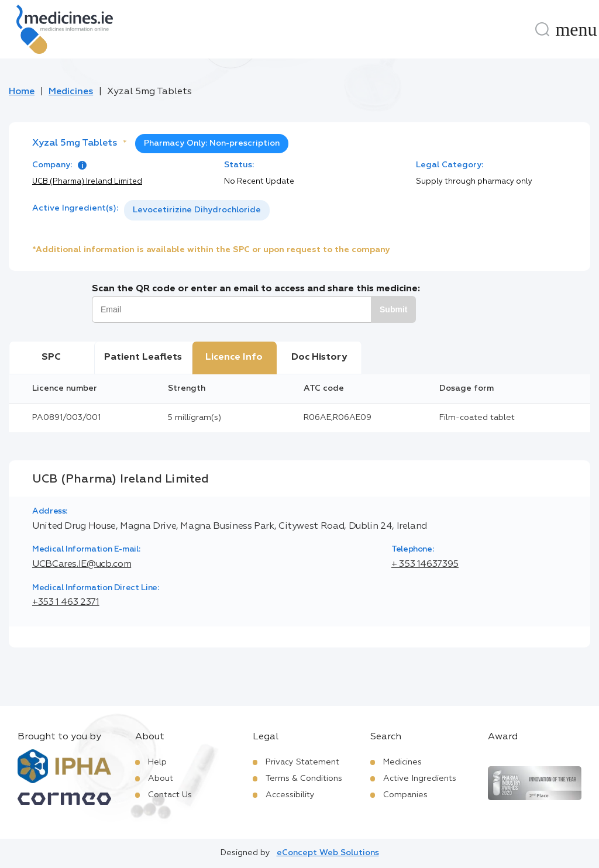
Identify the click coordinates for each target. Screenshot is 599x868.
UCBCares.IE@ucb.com (82, 564)
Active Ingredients (420, 779)
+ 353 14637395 (425, 564)
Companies (405, 795)
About (161, 779)
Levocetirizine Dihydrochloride (197, 210)
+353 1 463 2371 (66, 602)
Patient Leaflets (143, 357)
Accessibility (290, 795)
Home (22, 92)
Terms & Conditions (304, 779)
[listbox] (197, 210)
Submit (393, 309)
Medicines (71, 92)
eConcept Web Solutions (328, 853)
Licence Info (234, 357)
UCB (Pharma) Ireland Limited (87, 182)
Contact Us (170, 795)
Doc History (319, 357)
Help (157, 762)
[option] (197, 210)
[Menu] (576, 29)
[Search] (542, 29)
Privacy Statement (302, 762)
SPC (51, 357)
